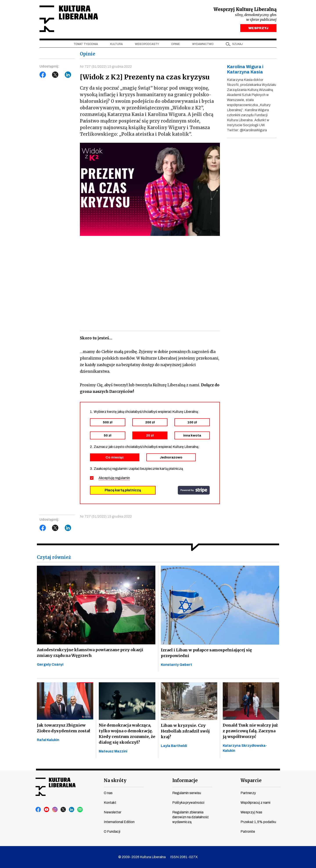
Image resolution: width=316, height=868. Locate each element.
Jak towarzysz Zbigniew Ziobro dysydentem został (64, 728)
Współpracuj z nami (255, 803)
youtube (47, 810)
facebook (38, 810)
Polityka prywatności (188, 803)
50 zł (108, 435)
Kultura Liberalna (69, 19)
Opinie (176, 44)
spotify (80, 810)
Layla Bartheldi (174, 746)
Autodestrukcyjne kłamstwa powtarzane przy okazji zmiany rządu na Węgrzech (90, 653)
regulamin (122, 478)
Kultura (116, 44)
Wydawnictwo (203, 44)
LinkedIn (68, 75)
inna (192, 435)
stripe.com (194, 490)
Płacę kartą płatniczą (123, 490)
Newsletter (113, 812)
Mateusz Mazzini (113, 751)
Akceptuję (114, 478)
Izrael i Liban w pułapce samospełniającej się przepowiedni (206, 653)
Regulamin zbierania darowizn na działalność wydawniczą (190, 817)
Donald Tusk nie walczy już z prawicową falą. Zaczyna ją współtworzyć (250, 731)
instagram (55, 810)
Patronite (248, 831)
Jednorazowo (171, 457)
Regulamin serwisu (187, 793)
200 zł (150, 422)
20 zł (150, 435)
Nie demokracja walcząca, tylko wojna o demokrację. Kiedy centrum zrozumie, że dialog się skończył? (127, 734)
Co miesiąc (115, 457)
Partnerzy (248, 793)
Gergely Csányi (50, 664)
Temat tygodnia (86, 44)
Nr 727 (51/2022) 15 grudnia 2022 (106, 67)
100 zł (192, 422)
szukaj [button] (237, 44)
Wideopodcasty (147, 44)
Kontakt (110, 803)
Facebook (43, 75)
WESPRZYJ (258, 28)
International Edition (119, 822)
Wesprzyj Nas (251, 812)
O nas (108, 793)
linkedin (72, 810)
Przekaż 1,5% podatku (258, 822)
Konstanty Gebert (176, 665)
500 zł (108, 422)
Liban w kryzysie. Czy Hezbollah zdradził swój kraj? (185, 731)
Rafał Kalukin (48, 740)
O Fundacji (112, 831)
